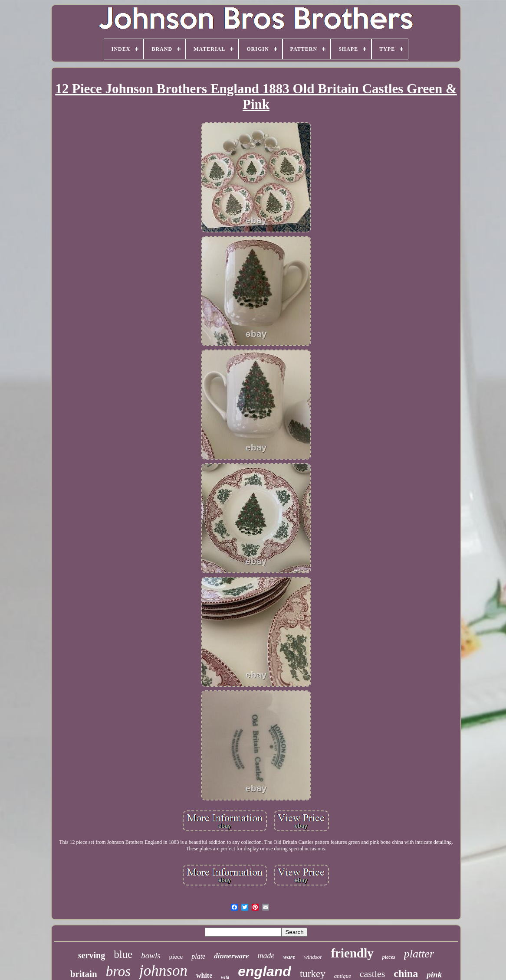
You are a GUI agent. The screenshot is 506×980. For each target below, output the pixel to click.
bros (118, 971)
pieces (389, 957)
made (266, 956)
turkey (313, 974)
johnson (163, 971)
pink (434, 975)
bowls (151, 955)
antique (343, 976)
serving (92, 955)
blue (123, 954)
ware (289, 957)
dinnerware (231, 956)
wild (225, 977)
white (204, 975)
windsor (313, 957)
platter (419, 954)
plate (198, 956)
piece (176, 957)
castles (373, 974)
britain (84, 974)
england (264, 971)
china (406, 973)
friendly (352, 953)
